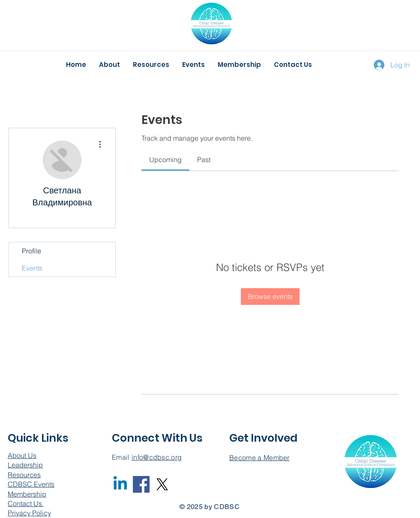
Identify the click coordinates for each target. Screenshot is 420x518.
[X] (162, 484)
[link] (165, 160)
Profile (31, 251)
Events (32, 268)
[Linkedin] (120, 484)
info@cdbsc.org (157, 457)
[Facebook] (141, 484)
